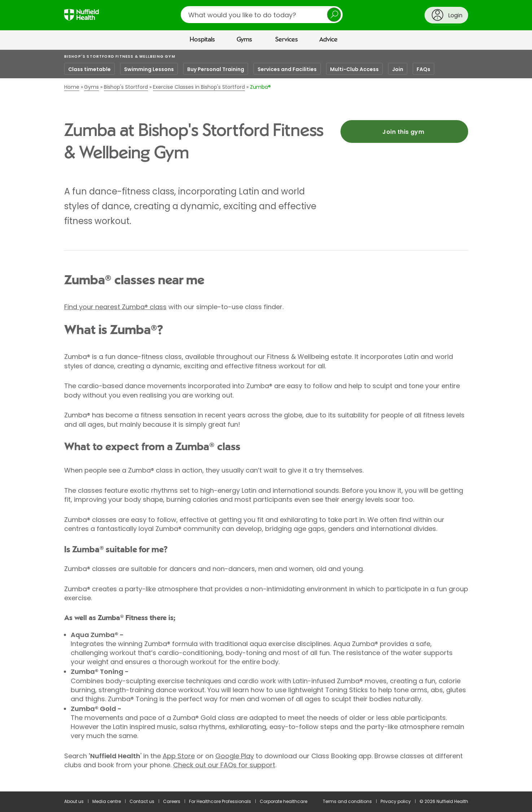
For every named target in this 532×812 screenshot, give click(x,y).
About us (74, 801)
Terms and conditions (347, 801)
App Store (179, 756)
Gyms (244, 40)
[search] (262, 15)
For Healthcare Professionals (220, 801)
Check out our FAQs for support (224, 765)
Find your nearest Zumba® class (115, 307)
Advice (328, 40)
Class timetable (89, 69)
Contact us (142, 801)
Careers (172, 801)
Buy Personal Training (216, 69)
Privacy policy (396, 801)
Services (287, 40)
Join (398, 69)
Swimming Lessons (149, 69)
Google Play (235, 756)
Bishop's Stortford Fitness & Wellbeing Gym (120, 56)
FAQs (423, 69)
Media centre (107, 801)
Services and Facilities (287, 69)
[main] (266, 421)
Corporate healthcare (283, 801)
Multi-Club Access (354, 69)
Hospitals (202, 40)
